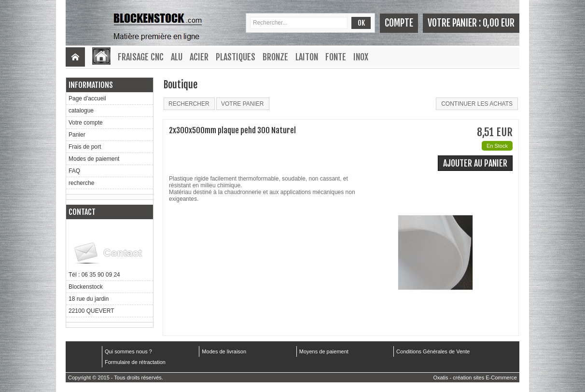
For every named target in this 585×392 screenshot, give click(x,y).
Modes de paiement (94, 159)
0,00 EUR (499, 23)
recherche (81, 183)
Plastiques (236, 57)
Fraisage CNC (141, 57)
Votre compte (86, 123)
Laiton (307, 57)
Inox (361, 57)
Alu (177, 57)
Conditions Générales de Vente (433, 351)
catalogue (81, 111)
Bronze (275, 57)
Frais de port (85, 147)
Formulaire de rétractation (135, 362)
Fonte (336, 57)
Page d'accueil (87, 98)
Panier (77, 135)
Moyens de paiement (324, 351)
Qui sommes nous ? (128, 351)
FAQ (74, 171)
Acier (199, 57)
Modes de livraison (224, 351)
